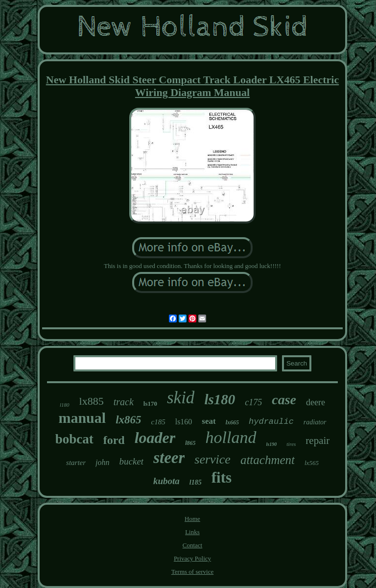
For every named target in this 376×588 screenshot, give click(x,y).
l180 (65, 405)
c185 (158, 422)
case (284, 400)
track (124, 402)
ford (114, 440)
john (102, 462)
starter (76, 463)
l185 (196, 482)
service (212, 459)
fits (222, 478)
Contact (192, 545)
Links (192, 532)
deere (316, 402)
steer (169, 458)
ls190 (272, 444)
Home (192, 519)
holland (231, 437)
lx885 (92, 401)
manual (82, 418)
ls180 (220, 399)
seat (209, 421)
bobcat (74, 439)
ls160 (184, 422)
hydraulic (271, 422)
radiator (315, 422)
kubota (166, 481)
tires (291, 444)
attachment (268, 460)
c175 (253, 402)
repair (317, 441)
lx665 (232, 422)
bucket (132, 461)
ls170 (150, 404)
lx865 (128, 420)
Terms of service (192, 572)
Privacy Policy (192, 558)
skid (181, 398)
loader (155, 438)
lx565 (312, 463)
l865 (190, 443)
